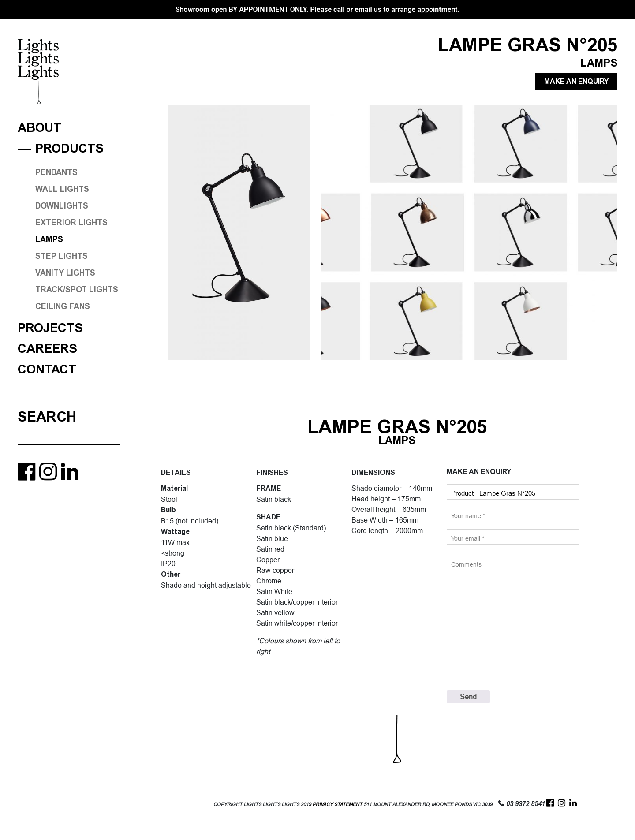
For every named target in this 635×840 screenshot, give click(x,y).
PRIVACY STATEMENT (338, 805)
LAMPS (49, 239)
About (39, 128)
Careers (47, 349)
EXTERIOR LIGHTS (71, 223)
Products (69, 149)
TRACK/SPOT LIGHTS (77, 290)
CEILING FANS (63, 306)
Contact (47, 370)
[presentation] (514, 663)
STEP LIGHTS (62, 256)
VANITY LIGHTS (65, 273)
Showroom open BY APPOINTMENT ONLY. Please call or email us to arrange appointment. (317, 9)
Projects (50, 328)
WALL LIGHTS (62, 189)
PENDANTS (56, 172)
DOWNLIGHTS (62, 206)
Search (47, 417)
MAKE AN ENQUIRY (576, 81)
